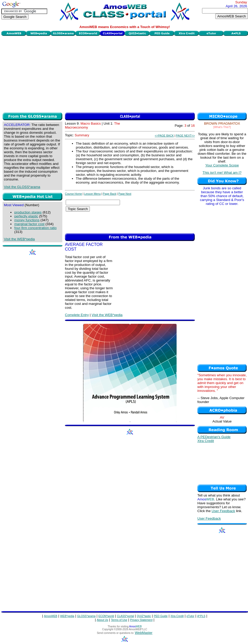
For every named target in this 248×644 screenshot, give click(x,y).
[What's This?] (222, 127)
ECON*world (106, 616)
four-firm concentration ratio (35, 228)
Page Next (125, 194)
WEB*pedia (67, 616)
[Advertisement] (125, 73)
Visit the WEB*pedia (19, 239)
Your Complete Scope (222, 165)
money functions (27, 220)
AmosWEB (51, 616)
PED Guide (161, 616)
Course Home (73, 194)
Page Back (110, 194)
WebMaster (144, 633)
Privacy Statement (141, 620)
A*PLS (201, 616)
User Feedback (223, 511)
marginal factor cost (29, 224)
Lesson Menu (92, 194)
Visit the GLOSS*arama (22, 187)
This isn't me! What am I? (222, 173)
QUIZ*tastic (144, 616)
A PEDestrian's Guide (214, 437)
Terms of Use (119, 620)
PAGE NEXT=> (185, 136)
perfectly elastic (26, 216)
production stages (28, 212)
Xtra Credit (206, 441)
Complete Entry (77, 315)
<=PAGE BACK (164, 136)
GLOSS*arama (86, 616)
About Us (103, 620)
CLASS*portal (125, 616)
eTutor (190, 616)
